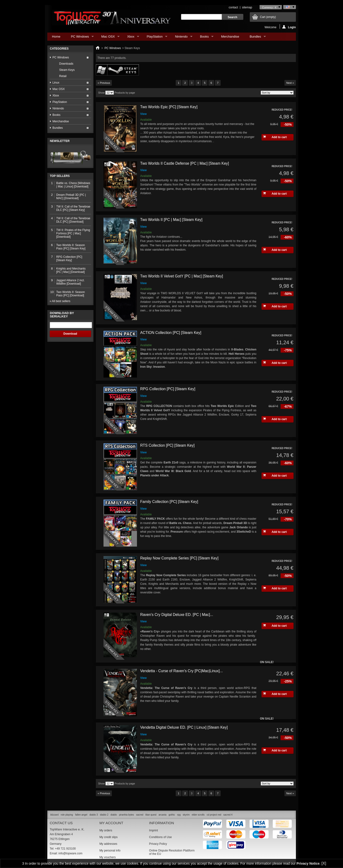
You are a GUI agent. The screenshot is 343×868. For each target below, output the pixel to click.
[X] (324, 863)
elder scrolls (198, 815)
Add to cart (275, 137)
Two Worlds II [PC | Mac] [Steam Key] (171, 220)
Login (289, 27)
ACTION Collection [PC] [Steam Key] (171, 333)
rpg (179, 815)
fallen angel (81, 815)
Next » (290, 83)
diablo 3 (94, 815)
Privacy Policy (158, 844)
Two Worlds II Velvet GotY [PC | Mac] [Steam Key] (182, 276)
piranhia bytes (126, 815)
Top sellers (60, 176)
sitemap (247, 7)
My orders (106, 830)
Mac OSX (108, 38)
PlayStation (155, 38)
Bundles (255, 38)
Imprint (154, 830)
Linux (56, 83)
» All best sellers (60, 301)
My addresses (108, 844)
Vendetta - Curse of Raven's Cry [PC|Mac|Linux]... (182, 671)
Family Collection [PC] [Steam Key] (169, 502)
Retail (63, 76)
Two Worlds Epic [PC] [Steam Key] (169, 107)
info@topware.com (71, 853)
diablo (114, 815)
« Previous (104, 83)
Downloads (66, 64)
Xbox (131, 38)
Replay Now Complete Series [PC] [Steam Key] (180, 558)
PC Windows (80, 38)
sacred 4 (228, 815)
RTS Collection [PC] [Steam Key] (168, 445)
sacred (140, 815)
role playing (67, 815)
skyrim (186, 815)
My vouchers (108, 857)
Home (56, 37)
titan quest (151, 815)
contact (233, 7)
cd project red (214, 815)
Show (102, 93)
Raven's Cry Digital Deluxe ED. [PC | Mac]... (177, 615)
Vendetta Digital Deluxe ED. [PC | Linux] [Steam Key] (184, 727)
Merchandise (230, 37)
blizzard (54, 815)
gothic (172, 815)
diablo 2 (104, 815)
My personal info (110, 851)
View (144, 114)
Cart (268, 17)
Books (204, 38)
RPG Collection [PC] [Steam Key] (168, 389)
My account (111, 823)
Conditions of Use (161, 837)
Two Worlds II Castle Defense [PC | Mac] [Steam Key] (185, 163)
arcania (162, 815)
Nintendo (181, 38)
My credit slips (109, 837)
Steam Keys (67, 70)
